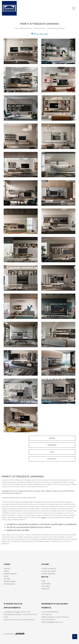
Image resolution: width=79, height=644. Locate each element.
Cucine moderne (49, 568)
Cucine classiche (48, 574)
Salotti (6, 571)
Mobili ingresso (10, 574)
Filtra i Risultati (39, 34)
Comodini (46, 586)
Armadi (7, 579)
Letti (43, 581)
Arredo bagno (10, 581)
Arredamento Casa (26, 28)
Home (16, 28)
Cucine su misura (49, 571)
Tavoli (6, 576)
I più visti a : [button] (52, 459)
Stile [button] (52, 452)
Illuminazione (9, 584)
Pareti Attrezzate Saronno (56, 28)
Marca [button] (52, 438)
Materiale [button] (52, 445)
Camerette (46, 584)
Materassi (45, 589)
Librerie (7, 568)
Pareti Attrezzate (39, 28)
